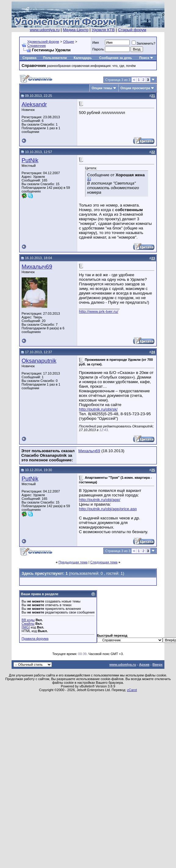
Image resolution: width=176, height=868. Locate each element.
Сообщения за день (115, 58)
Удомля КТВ (103, 30)
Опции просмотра (135, 88)
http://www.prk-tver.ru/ (99, 311)
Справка (30, 58)
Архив (144, 665)
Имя (95, 42)
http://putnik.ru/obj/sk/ (98, 409)
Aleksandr (34, 104)
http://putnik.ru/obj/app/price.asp (108, 509)
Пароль (98, 49)
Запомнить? (144, 43)
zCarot (132, 690)
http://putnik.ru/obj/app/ (100, 500)
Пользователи (55, 58)
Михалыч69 (37, 267)
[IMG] (26, 627)
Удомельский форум (43, 42)
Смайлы (28, 624)
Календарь (83, 58)
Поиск (144, 58)
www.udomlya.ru (45, 30)
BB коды (28, 620)
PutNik (30, 160)
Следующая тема (104, 562)
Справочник (37, 46)
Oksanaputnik (39, 361)
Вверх (158, 665)
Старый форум (132, 30)
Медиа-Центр (76, 30)
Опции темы (102, 88)
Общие (69, 42)
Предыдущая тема (73, 562)
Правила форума (35, 639)
